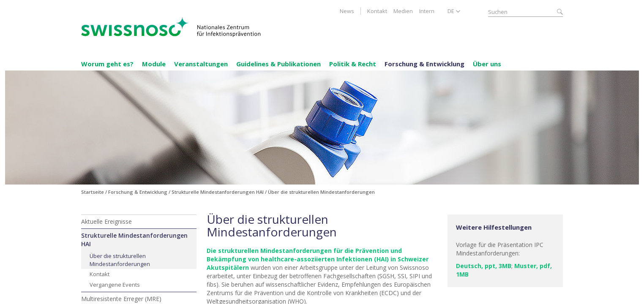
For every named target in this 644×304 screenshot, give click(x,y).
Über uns (487, 64)
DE (451, 11)
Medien (403, 11)
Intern (427, 11)
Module (154, 64)
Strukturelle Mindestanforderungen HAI (134, 240)
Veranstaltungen (201, 64)
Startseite (93, 192)
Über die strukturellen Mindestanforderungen (120, 260)
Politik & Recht (353, 64)
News (347, 11)
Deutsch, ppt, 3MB (484, 266)
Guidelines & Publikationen (278, 64)
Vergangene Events (115, 285)
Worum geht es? (107, 64)
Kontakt (377, 11)
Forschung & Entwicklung (424, 64)
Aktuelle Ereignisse (106, 221)
